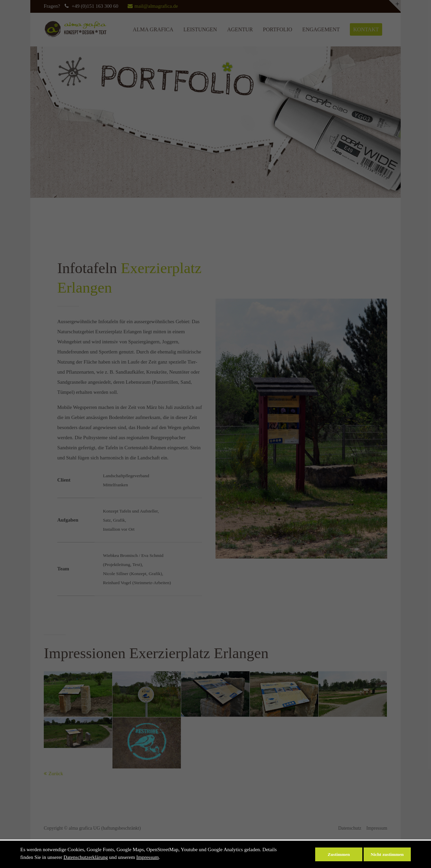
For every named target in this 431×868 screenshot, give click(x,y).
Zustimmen (339, 854)
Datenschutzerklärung (86, 857)
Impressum (148, 857)
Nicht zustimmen (387, 854)
